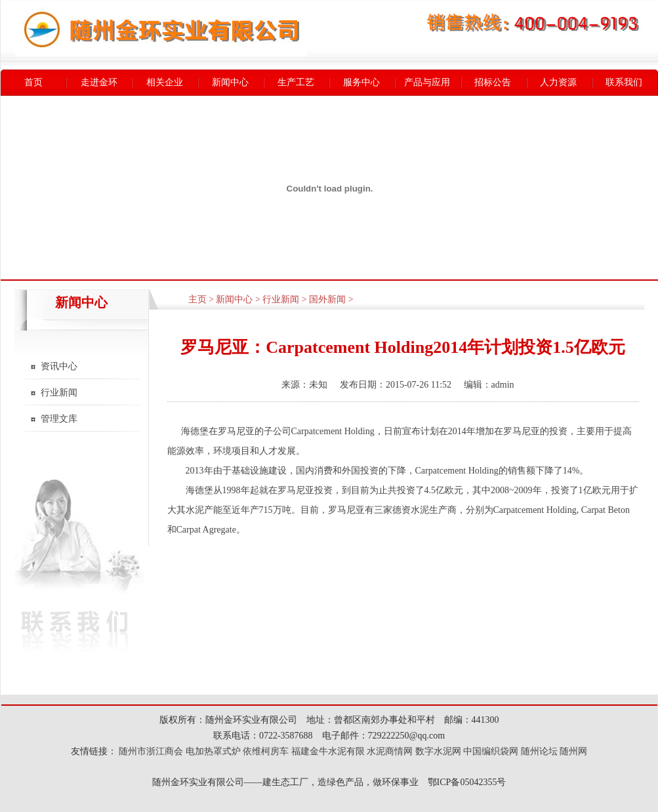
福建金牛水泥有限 (328, 751)
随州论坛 (539, 751)
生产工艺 (296, 82)
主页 (197, 299)
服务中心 (361, 82)
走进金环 (99, 82)
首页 (33, 82)
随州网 (573, 751)
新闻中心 (230, 82)
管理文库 (59, 419)
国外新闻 (327, 299)
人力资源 (558, 82)
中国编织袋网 (491, 751)
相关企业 (165, 82)
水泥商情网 (390, 751)
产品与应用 (427, 82)
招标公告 (493, 82)
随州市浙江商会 (150, 751)
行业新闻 (59, 393)
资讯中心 (59, 366)
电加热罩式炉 (213, 751)
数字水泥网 (438, 751)
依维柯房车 (266, 751)
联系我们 (624, 82)
